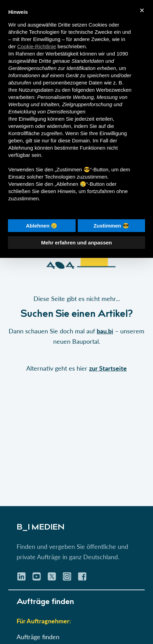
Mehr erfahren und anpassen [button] (76, 243)
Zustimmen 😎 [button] (111, 226)
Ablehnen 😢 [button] (42, 226)
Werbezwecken (114, 90)
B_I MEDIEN (41, 528)
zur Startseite (108, 368)
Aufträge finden (38, 637)
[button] (76, 281)
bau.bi (105, 331)
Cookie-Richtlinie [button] (37, 46)
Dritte (45, 61)
